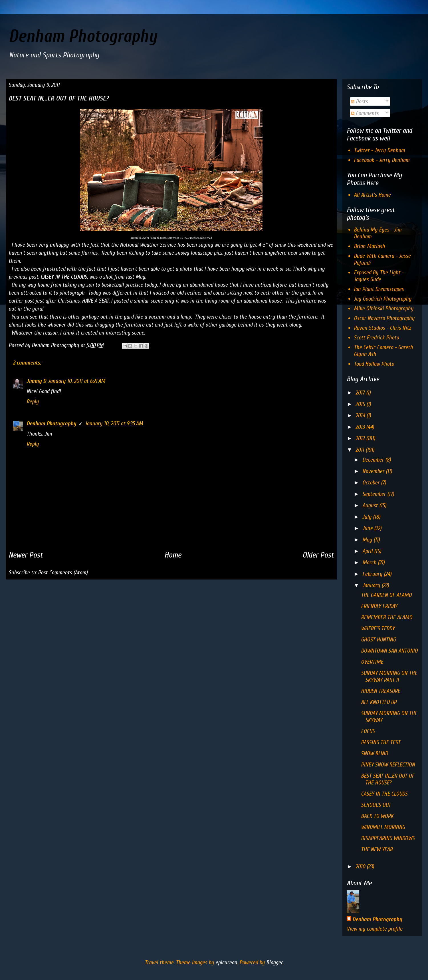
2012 (361, 438)
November (374, 471)
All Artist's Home (372, 195)
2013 (361, 427)
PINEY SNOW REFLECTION (388, 765)
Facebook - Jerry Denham (382, 160)
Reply (33, 402)
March (370, 563)
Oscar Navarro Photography (384, 318)
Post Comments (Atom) (63, 572)
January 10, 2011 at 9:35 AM (114, 423)
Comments (365, 113)
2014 (361, 415)
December (374, 460)
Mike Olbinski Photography (384, 308)
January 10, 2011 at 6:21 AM (77, 381)
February (373, 574)
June (368, 528)
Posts (359, 101)
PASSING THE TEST (381, 742)
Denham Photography (83, 36)
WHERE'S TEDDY (378, 628)
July (368, 517)
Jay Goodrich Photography (383, 299)
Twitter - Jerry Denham (379, 150)
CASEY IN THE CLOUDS (64, 277)
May (368, 540)
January (372, 585)
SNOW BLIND (374, 753)
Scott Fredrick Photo (376, 338)
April (368, 551)
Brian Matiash (369, 246)
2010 (361, 867)
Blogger (274, 962)
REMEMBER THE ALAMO (387, 617)
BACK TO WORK (377, 816)
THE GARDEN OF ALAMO (386, 595)
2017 (361, 393)
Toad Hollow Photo (374, 364)
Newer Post (26, 555)
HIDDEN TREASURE (380, 691)
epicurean (226, 962)
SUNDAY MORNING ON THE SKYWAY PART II (389, 676)
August (371, 505)
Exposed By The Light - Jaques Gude (379, 276)
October (372, 483)
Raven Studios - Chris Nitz (382, 328)
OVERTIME (372, 662)
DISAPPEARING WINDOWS (388, 838)
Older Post (318, 555)
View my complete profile (374, 929)
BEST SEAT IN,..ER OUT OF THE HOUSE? (388, 779)
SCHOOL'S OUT (376, 805)
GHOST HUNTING (378, 640)
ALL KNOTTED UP (379, 702)
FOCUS (368, 731)
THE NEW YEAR (377, 849)
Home (173, 555)
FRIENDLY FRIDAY (379, 606)
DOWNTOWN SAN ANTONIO (389, 651)
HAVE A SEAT (95, 301)
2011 (361, 450)
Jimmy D (36, 381)
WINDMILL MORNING (383, 827)
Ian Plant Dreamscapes (379, 289)
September (375, 494)
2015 (361, 404)
